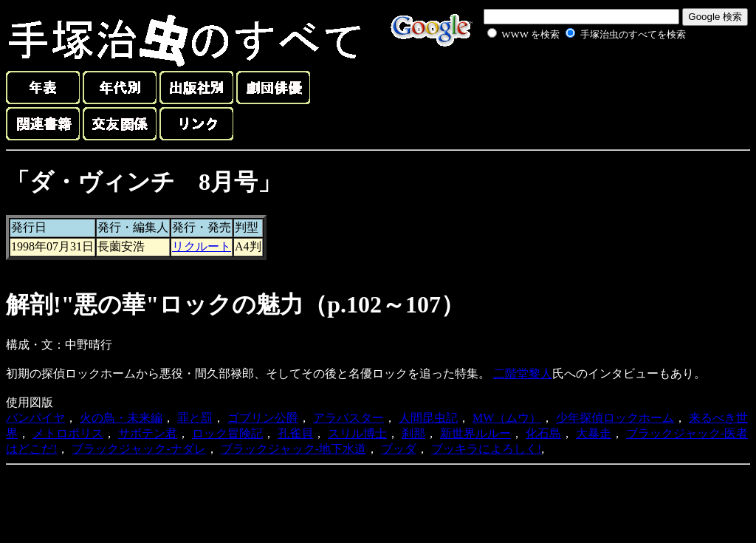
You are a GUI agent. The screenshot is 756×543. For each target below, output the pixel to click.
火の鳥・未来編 (121, 418)
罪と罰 (195, 418)
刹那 (413, 433)
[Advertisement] (570, 77)
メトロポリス (68, 433)
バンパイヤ (35, 418)
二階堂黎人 (523, 373)
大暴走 (594, 433)
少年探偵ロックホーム (615, 418)
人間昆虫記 (428, 418)
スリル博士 (357, 433)
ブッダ (399, 449)
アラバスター (348, 418)
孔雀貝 (295, 433)
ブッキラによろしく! (486, 449)
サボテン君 (148, 433)
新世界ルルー (475, 433)
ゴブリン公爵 (263, 418)
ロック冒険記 (227, 433)
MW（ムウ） (507, 418)
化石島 (543, 433)
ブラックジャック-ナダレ (138, 449)
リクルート (202, 246)
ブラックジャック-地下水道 (293, 449)
